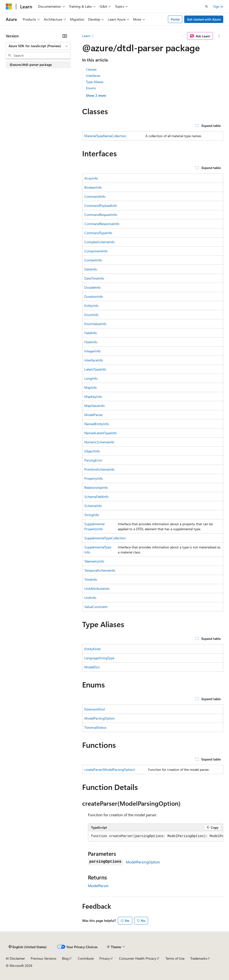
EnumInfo (91, 315)
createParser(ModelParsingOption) (110, 769)
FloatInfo (91, 342)
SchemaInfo (93, 506)
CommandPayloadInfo (101, 206)
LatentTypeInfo (95, 369)
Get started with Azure (204, 19)
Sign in (218, 6)
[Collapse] (65, 36)
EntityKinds (92, 649)
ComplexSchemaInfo (99, 242)
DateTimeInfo (94, 278)
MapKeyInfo (93, 397)
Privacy (105, 958)
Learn (86, 36)
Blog (65, 958)
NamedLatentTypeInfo (100, 433)
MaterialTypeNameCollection (105, 136)
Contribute (86, 958)
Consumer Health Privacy (138, 958)
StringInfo (92, 515)
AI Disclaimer (15, 958)
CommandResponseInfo (102, 224)
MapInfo (91, 387)
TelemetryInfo (94, 561)
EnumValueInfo (95, 324)
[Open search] (206, 6)
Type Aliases (95, 82)
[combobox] (38, 46)
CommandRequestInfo (101, 215)
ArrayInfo (91, 178)
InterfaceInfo (94, 360)
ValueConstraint (96, 607)
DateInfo (91, 269)
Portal (175, 19)
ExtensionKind (94, 709)
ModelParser (94, 415)
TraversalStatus (95, 727)
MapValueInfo (94, 406)
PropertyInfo (94, 478)
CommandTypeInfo (98, 233)
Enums (91, 88)
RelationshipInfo (96, 487)
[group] (156, 836)
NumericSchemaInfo (99, 442)
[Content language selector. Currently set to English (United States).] (28, 947)
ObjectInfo (92, 451)
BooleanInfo (93, 187)
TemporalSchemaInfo (100, 570)
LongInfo (91, 378)
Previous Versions (43, 958)
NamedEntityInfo (97, 424)
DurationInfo (94, 296)
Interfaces (93, 76)
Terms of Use (175, 958)
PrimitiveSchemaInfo (99, 469)
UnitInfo (90, 598)
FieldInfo (91, 333)
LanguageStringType (99, 658)
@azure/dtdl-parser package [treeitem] (31, 65)
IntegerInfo (92, 351)
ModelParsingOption (100, 718)
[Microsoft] (9, 6)
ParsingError (93, 460)
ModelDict (92, 667)
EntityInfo (91, 306)
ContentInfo (93, 260)
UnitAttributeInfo (97, 589)
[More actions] (219, 36)
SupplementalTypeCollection (105, 538)
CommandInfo (95, 196)
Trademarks (199, 958)
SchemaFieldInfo (96, 497)
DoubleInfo (92, 287)
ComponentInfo (96, 251)
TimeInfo (91, 579)
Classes (91, 69)
